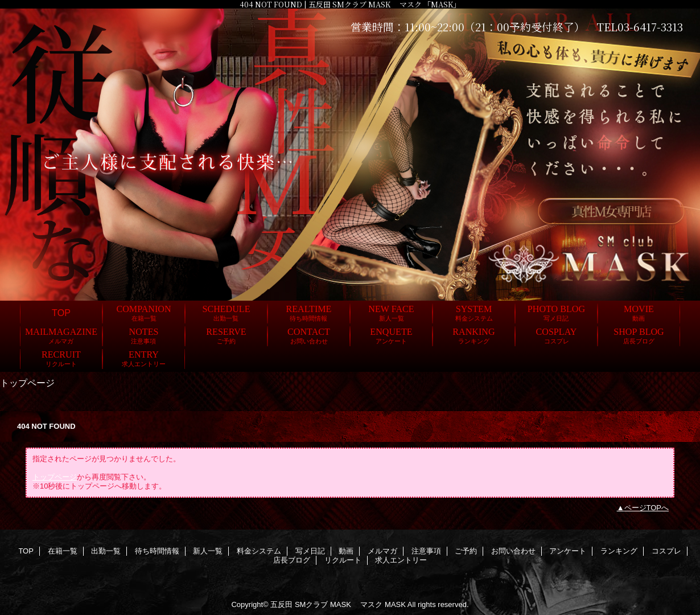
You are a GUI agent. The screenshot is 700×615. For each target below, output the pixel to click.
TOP (61, 313)
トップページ (55, 477)
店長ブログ (292, 560)
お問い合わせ (513, 551)
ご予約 (466, 551)
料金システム (259, 551)
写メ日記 (310, 551)
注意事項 (426, 551)
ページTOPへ (647, 508)
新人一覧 (208, 551)
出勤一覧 (106, 551)
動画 (346, 551)
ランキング (619, 551)
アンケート (568, 551)
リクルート (343, 560)
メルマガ (382, 551)
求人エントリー (401, 560)
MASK (395, 604)
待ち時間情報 (157, 551)
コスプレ (666, 551)
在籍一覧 (63, 551)
